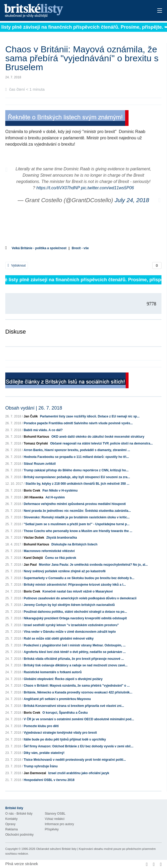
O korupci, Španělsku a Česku (65, 713)
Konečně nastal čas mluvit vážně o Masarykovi (78, 591)
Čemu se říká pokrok (61, 558)
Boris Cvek (32, 491)
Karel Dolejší (33, 558)
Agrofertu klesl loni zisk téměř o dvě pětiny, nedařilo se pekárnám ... (75, 652)
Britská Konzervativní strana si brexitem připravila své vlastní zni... (74, 706)
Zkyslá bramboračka (62, 538)
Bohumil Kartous (36, 437)
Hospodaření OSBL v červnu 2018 (49, 780)
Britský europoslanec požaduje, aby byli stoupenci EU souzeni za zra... (77, 477)
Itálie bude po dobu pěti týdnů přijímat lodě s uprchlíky (65, 739)
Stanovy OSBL (55, 814)
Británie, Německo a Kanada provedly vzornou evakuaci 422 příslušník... (78, 692)
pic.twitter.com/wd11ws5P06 (107, 188)
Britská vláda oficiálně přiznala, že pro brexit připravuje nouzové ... (74, 659)
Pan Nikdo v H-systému (60, 491)
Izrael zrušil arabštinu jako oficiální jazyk (79, 773)
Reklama (11, 829)
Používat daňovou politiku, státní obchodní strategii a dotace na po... (75, 612)
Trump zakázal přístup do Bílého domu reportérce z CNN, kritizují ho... (76, 470)
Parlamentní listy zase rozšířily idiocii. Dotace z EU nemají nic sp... (90, 416)
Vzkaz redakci (55, 819)
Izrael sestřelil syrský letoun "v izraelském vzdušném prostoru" (71, 625)
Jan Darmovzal (35, 773)
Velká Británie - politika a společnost (39, 248)
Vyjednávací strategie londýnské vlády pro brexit (60, 733)
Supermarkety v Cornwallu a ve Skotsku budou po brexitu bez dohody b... (79, 578)
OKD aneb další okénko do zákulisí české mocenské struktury (98, 437)
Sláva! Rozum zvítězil (40, 464)
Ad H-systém (55, 497)
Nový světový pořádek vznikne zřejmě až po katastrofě (65, 571)
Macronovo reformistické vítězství (49, 551)
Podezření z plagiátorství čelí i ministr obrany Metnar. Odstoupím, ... (75, 645)
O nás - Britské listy (19, 814)
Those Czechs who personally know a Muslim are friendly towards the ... (78, 531)
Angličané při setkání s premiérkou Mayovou (57, 699)
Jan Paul (30, 565)
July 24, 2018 (132, 200)
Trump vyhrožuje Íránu (41, 766)
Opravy (10, 824)
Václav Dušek (34, 538)
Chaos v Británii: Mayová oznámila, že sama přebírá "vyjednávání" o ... (77, 686)
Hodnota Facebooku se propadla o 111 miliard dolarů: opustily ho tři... (76, 457)
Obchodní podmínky (19, 835)
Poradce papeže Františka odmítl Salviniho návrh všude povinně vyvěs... (78, 423)
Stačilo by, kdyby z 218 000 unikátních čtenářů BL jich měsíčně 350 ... (77, 484)
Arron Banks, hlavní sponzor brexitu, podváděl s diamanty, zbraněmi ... (77, 450)
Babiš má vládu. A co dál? (43, 430)
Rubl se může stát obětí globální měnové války (59, 639)
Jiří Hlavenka (33, 497)
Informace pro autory (59, 824)
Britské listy (66, 11)
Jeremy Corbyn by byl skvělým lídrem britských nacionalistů (69, 605)
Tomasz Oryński (36, 443)
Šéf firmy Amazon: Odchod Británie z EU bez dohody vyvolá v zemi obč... (78, 746)
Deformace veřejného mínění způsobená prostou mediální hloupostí (75, 504)
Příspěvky (52, 829)
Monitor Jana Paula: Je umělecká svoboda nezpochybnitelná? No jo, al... (93, 565)
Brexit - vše (80, 248)
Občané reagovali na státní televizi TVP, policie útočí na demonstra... (101, 443)
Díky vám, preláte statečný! (44, 753)
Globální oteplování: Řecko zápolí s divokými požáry (63, 679)
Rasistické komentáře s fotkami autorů (53, 672)
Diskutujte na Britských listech (74, 544)
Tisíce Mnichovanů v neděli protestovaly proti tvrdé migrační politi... (75, 760)
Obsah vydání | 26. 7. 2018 (34, 408)
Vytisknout (17, 265)
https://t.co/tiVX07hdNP (58, 188)
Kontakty (11, 819)
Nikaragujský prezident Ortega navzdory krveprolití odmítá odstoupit (75, 618)
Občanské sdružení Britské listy (56, 849)
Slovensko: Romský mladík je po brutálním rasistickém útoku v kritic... (77, 517)
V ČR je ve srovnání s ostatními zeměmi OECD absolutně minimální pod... (79, 719)
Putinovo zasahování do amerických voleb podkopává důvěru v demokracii (80, 598)
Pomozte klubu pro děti (41, 726)
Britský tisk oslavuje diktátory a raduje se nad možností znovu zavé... (76, 665)
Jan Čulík (31, 416)
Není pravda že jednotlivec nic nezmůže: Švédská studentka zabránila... (77, 511)
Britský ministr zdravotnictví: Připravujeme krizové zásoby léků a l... (75, 585)
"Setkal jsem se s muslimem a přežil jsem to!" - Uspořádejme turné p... (77, 524)
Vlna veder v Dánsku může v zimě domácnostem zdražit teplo (70, 632)
